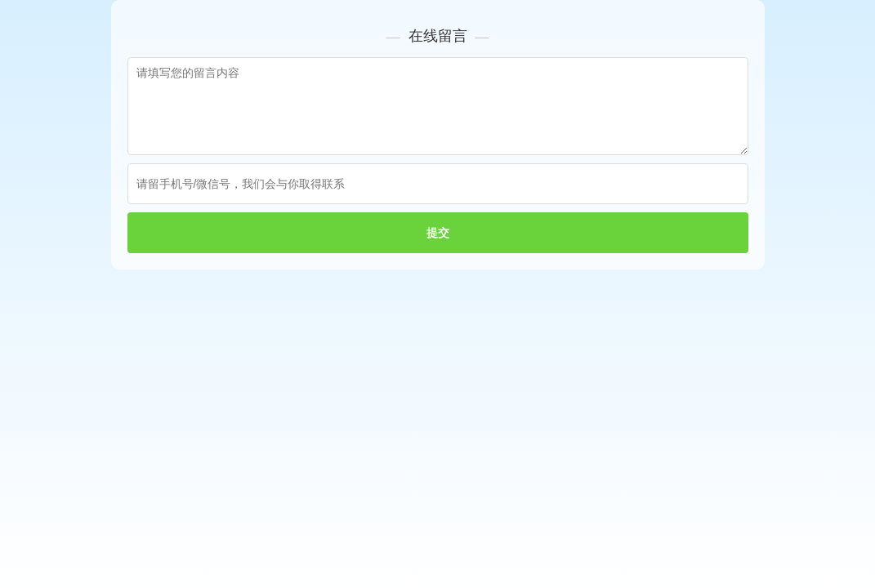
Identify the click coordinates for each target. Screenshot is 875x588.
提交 (438, 233)
